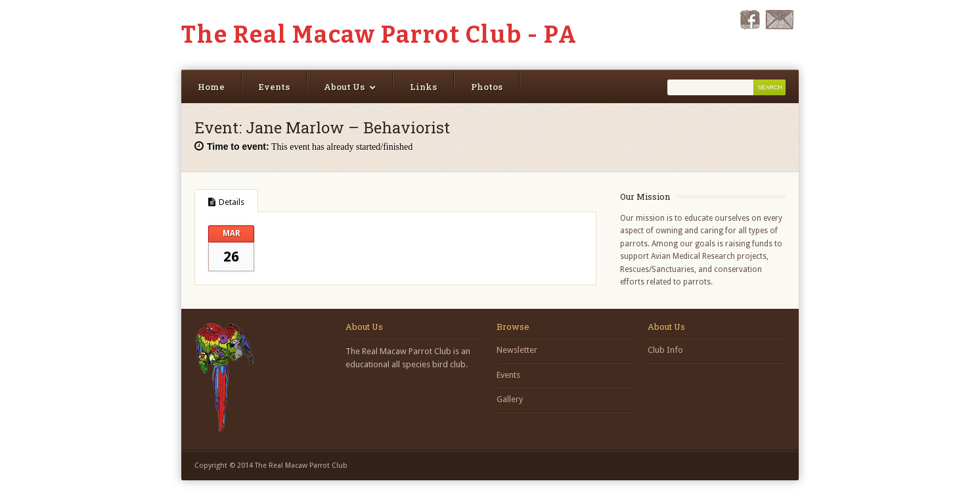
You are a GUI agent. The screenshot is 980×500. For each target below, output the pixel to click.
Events (274, 87)
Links (423, 87)
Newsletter (517, 350)
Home (211, 87)
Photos (487, 87)
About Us (344, 87)
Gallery (510, 399)
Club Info (665, 350)
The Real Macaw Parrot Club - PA (379, 35)
